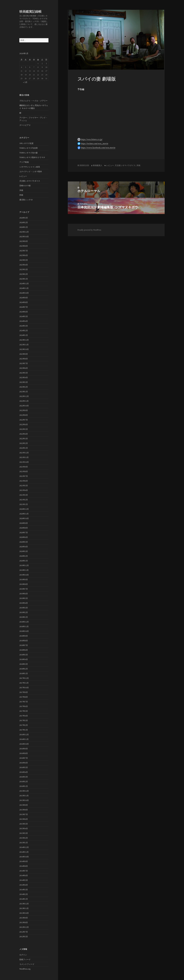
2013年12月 (24, 904)
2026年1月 (24, 227)
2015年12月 (24, 791)
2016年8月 (24, 753)
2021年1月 (24, 504)
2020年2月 (24, 556)
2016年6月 (24, 763)
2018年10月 (24, 631)
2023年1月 (24, 392)
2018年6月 (24, 650)
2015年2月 (24, 838)
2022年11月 (24, 401)
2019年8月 (24, 584)
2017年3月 (24, 720)
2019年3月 (24, 608)
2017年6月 (24, 706)
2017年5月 (24, 711)
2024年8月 (24, 302)
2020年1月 (24, 561)
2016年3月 (24, 777)
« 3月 (25, 82)
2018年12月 (24, 622)
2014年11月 (24, 852)
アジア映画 (24, 162)
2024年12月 (24, 284)
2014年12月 (24, 847)
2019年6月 (24, 594)
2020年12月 (24, 509)
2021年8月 (24, 472)
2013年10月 (24, 913)
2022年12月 (24, 396)
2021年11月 (24, 457)
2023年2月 (24, 387)
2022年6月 (24, 425)
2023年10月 (24, 349)
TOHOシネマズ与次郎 (29, 148)
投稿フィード (25, 960)
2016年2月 (24, 782)
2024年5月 (24, 316)
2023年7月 (24, 363)
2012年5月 (24, 937)
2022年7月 (24, 420)
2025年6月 (24, 255)
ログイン (23, 955)
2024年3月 (24, 326)
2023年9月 (24, 354)
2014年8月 (24, 866)
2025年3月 (24, 269)
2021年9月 (24, 467)
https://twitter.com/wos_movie (95, 143)
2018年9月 (24, 636)
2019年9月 (24, 580)
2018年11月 (24, 627)
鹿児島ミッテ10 (26, 200)
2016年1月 (24, 786)
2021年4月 (24, 490)
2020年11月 (24, 514)
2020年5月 (24, 542)
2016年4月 (24, 772)
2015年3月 (24, 833)
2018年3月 (24, 664)
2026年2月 (24, 223)
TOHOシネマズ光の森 (29, 153)
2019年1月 (24, 617)
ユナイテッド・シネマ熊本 (31, 172)
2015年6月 (24, 819)
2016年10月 (24, 744)
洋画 (21, 190)
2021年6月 (24, 481)
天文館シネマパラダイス (30, 181)
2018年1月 (24, 674)
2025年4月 (24, 265)
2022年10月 (24, 406)
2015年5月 (24, 824)
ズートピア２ (25, 125)
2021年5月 (24, 486)
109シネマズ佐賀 (26, 143)
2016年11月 (24, 739)
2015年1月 (24, 843)
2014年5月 (24, 880)
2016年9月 (24, 749)
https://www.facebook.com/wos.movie (98, 148)
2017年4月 (24, 716)
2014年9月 (24, 861)
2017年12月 (24, 678)
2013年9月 (24, 918)
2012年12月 (24, 927)
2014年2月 (24, 894)
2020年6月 (24, 537)
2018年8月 (24, 641)
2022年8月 (24, 415)
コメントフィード (27, 964)
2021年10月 (24, 462)
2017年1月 (24, 730)
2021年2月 (24, 500)
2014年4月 (24, 885)
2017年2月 (24, 725)
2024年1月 (24, 335)
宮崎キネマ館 (25, 186)
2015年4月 (24, 829)
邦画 (21, 195)
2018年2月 (24, 669)
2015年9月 (24, 805)
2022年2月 (24, 443)
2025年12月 (24, 232)
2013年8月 (24, 923)
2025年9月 (24, 241)
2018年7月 (24, 645)
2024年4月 (24, 321)
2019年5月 (24, 598)
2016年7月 (24, 758)
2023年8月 (24, 359)
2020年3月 (24, 551)
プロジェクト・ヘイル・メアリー (33, 101)
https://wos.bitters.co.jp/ (92, 139)
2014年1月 (24, 899)
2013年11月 (24, 908)
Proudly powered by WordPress (89, 230)
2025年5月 (24, 260)
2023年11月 (24, 345)
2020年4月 (24, 547)
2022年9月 (24, 410)
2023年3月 (24, 382)
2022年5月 (24, 429)
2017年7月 (24, 702)
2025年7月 (24, 251)
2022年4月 (24, 434)
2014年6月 (24, 876)
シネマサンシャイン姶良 (30, 167)
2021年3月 (24, 495)
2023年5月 (24, 373)
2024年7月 (24, 307)
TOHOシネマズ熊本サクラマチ (32, 157)
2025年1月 (24, 279)
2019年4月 (24, 603)
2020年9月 (24, 523)
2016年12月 (24, 735)
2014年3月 (24, 890)
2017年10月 (24, 688)
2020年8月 (24, 528)
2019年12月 (24, 565)
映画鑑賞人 (98, 165)
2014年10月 (24, 857)
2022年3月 (24, 439)
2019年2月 (24, 612)
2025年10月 (24, 237)
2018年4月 (24, 659)
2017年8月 (24, 697)
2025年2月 (24, 274)
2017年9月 (24, 692)
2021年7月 (24, 476)
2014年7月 (24, 871)
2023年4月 (24, 378)
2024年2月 (24, 331)
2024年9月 (24, 298)
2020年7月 (24, 533)
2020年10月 (24, 518)
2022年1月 (24, 448)
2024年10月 (24, 293)
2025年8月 (24, 246)
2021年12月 (24, 453)
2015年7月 (24, 814)
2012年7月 (24, 932)
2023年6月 (24, 368)
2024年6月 (24, 312)
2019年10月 (24, 575)
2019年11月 (24, 570)
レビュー (23, 176)
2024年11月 (24, 288)
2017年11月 (24, 683)
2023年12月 (24, 340)
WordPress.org (25, 969)
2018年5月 (24, 655)
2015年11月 (24, 796)
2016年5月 (24, 767)
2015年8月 (24, 810)
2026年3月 (24, 218)
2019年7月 (24, 589)
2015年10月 (24, 800)
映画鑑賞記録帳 (30, 12)
